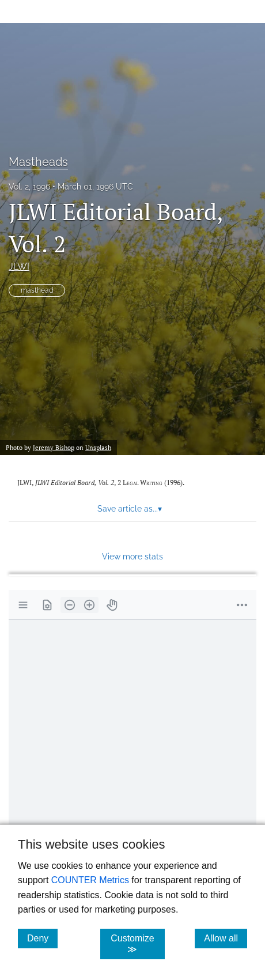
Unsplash (98, 447)
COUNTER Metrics (90, 880)
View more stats (132, 556)
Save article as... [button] (130, 509)
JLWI (19, 266)
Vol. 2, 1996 (29, 187)
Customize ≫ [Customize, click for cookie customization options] (138, 944)
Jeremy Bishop (54, 447)
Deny (42, 938)
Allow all (226, 938)
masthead (37, 290)
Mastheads (38, 162)
